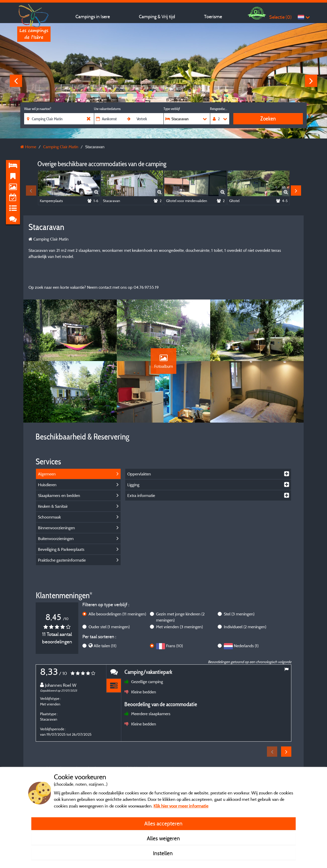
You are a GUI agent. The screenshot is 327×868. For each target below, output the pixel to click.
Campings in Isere (93, 17)
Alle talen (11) (105, 646)
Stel (239, 614)
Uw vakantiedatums (107, 109)
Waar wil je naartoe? (38, 109)
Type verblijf (172, 109)
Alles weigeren (163, 838)
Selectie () (280, 17)
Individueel (245, 627)
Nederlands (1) (246, 646)
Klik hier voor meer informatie (181, 806)
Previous (16, 81)
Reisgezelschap (220, 109)
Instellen (163, 853)
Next (311, 81)
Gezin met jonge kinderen (180, 617)
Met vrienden (179, 627)
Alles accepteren (163, 823)
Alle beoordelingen (117, 614)
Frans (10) (174, 646)
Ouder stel (109, 627)
